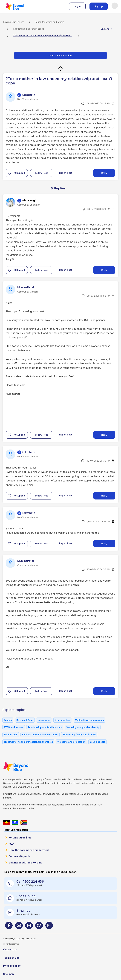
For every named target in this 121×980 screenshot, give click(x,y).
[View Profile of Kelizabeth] (29, 95)
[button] (10, 173)
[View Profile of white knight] (30, 200)
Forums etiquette (20, 856)
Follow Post (41, 173)
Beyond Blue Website (22, 766)
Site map (9, 974)
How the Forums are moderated (29, 850)
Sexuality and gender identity (83, 727)
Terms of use (11, 958)
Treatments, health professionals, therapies (28, 742)
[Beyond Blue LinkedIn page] (49, 927)
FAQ (11, 844)
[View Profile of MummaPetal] (26, 287)
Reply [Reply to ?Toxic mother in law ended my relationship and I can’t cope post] (104, 173)
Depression (44, 720)
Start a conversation (60, 55)
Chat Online (26, 896)
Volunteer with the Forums (25, 863)
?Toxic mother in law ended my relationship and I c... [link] (42, 35)
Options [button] (105, 29)
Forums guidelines (20, 838)
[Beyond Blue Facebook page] (9, 927)
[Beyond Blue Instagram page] (29, 927)
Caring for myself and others (49, 22)
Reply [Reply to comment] (104, 270)
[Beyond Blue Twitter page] (39, 927)
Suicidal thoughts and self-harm (40, 735)
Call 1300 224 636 (30, 881)
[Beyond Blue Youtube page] (19, 927)
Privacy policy (12, 966)
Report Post (66, 173)
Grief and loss (63, 720)
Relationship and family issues (28, 29)
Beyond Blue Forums (19, 6)
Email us (23, 911)
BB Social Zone (25, 720)
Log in (77, 6)
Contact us (10, 949)
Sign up (99, 6)
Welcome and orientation (71, 742)
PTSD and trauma (14, 727)
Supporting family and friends (79, 735)
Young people (98, 742)
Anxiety (8, 720)
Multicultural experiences (89, 720)
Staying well (11, 735)
